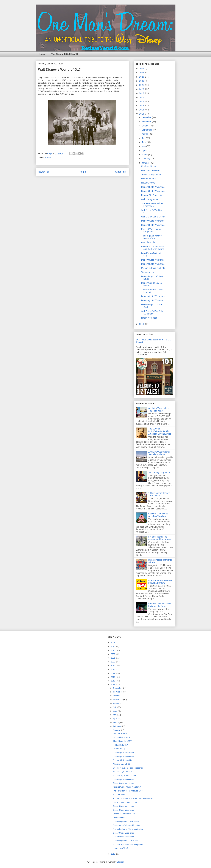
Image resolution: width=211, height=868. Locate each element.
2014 (142, 114)
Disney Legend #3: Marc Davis (126, 821)
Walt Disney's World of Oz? (124, 772)
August (145, 134)
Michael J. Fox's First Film (153, 268)
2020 (142, 89)
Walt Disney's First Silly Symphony (152, 312)
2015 (142, 110)
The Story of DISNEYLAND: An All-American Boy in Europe (160, 431)
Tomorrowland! (148, 272)
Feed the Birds (148, 242)
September (147, 130)
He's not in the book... (151, 171)
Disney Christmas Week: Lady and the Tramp (160, 605)
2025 (142, 69)
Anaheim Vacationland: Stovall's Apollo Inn (159, 453)
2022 (142, 81)
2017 (142, 102)
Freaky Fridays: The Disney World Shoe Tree (160, 538)
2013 (142, 324)
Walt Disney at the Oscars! (154, 217)
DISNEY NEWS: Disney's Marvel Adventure (160, 582)
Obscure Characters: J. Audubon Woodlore (159, 515)
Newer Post (44, 172)
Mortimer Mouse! (149, 166)
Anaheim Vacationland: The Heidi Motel (159, 409)
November (147, 122)
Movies (48, 157)
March (145, 155)
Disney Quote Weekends (153, 187)
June (144, 142)
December (147, 117)
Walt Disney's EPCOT (151, 199)
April (144, 150)
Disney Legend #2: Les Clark (125, 840)
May (144, 146)
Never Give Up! (148, 183)
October (146, 126)
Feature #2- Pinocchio (151, 195)
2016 (142, 106)
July (144, 138)
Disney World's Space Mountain (151, 284)
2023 (142, 77)
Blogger (120, 862)
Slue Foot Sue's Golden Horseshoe (152, 205)
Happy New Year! (149, 318)
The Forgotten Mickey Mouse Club (151, 237)
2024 (142, 73)
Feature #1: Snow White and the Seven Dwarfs (153, 248)
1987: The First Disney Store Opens (159, 494)
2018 (142, 97)
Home (42, 54)
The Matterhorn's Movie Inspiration (152, 291)
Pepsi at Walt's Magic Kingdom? (151, 230)
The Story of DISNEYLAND (65, 54)
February (146, 159)
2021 (142, 85)
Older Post (121, 172)
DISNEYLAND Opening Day (125, 802)
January (146, 163)
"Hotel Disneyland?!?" (151, 175)
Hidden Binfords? (149, 179)
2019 (142, 93)
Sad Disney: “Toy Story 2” (160, 472)
